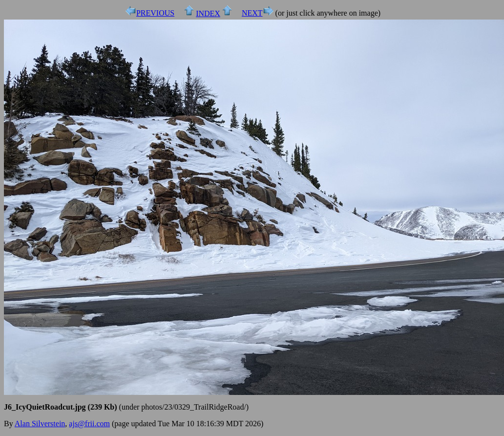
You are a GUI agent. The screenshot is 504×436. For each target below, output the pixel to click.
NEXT (252, 13)
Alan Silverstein (40, 424)
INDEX (208, 13)
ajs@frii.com (89, 424)
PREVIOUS (155, 13)
